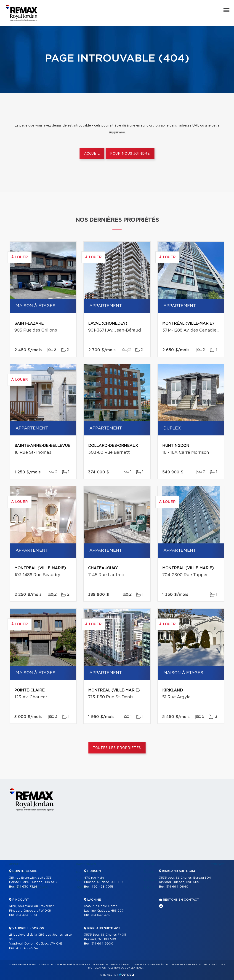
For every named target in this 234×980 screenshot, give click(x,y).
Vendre (149, 864)
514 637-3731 (101, 915)
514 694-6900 (102, 944)
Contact (218, 864)
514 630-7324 (27, 887)
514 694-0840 (177, 887)
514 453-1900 (27, 915)
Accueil (92, 154)
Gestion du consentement (127, 968)
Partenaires (86, 864)
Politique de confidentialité (186, 965)
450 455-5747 (27, 948)
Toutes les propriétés (117, 748)
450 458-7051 (102, 887)
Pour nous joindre (130, 154)
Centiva (127, 974)
